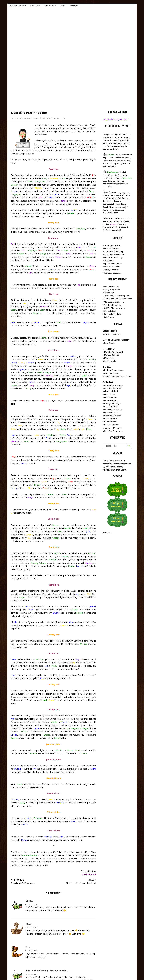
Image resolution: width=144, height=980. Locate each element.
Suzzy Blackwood (112, 364)
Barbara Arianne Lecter (114, 309)
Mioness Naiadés (112, 312)
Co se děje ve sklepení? (114, 193)
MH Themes (51, 974)
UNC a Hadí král (93, 6)
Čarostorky (109, 232)
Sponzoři (79, 6)
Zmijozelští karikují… (113, 253)
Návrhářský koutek (112, 244)
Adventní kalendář (112, 225)
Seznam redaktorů (44, 6)
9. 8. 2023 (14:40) (31, 866)
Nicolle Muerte (111, 358)
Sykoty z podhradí (112, 209)
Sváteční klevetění (112, 206)
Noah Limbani (32, 57)
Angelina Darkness (112, 327)
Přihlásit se (108, 471)
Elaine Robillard (111, 330)
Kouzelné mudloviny (113, 196)
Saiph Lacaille (110, 300)
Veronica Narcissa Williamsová (118, 315)
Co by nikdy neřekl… (113, 228)
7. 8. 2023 (19, 57)
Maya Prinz (109, 297)
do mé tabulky (30, 794)
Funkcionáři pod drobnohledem (118, 238)
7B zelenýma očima (113, 184)
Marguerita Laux (112, 294)
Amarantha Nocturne (113, 324)
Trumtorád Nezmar (113, 367)
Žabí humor (109, 256)
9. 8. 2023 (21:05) (31, 890)
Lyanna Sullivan (111, 351)
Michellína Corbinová (113, 354)
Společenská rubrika (113, 202)
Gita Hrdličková (111, 339)
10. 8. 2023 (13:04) (32, 913)
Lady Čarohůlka (111, 345)
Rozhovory (109, 199)
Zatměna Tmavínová (113, 370)
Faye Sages (109, 282)
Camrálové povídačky (114, 190)
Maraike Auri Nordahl (114, 291)
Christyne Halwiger (113, 342)
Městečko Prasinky (51, 57)
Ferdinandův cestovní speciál (117, 235)
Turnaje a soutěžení (113, 212)
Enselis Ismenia (111, 336)
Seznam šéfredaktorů (63, 6)
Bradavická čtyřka (112, 187)
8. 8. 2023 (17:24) (31, 843)
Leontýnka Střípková (113, 348)
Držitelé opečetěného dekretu (21, 6)
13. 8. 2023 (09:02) (32, 946)
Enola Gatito (110, 333)
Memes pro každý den (114, 241)
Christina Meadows (113, 273)
